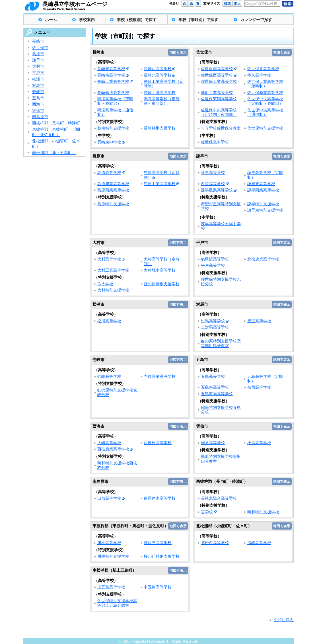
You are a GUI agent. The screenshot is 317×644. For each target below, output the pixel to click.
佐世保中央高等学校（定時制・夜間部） (219, 112)
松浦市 (38, 79)
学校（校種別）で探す (137, 20)
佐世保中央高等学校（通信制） (265, 112)
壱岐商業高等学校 (160, 377)
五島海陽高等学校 (217, 394)
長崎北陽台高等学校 (219, 498)
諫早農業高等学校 (217, 190)
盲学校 (207, 512)
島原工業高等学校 (160, 184)
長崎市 (38, 41)
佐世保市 (40, 48)
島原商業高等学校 (113, 190)
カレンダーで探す (256, 20)
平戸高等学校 (213, 265)
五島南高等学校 (215, 387)
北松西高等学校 (215, 543)
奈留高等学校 (259, 387)
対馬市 (38, 86)
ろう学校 (105, 284)
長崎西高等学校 (158, 69)
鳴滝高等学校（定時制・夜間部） (162, 101)
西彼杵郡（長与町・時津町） (58, 123)
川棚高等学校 (109, 543)
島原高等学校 (109, 173)
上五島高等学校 (111, 587)
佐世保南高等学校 (217, 69)
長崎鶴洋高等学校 (113, 93)
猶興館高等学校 (215, 259)
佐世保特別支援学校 (265, 128)
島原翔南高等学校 (160, 498)
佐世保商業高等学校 (265, 93)
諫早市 (38, 60)
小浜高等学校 (259, 443)
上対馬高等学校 (215, 327)
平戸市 (38, 73)
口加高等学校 (109, 498)
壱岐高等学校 (109, 377)
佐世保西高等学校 (217, 75)
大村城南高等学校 (160, 270)
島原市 (38, 54)
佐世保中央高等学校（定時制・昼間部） (265, 101)
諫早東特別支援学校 (265, 210)
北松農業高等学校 (263, 259)
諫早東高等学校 (261, 184)
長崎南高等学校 (111, 75)
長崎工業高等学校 (113, 82)
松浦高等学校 (109, 321)
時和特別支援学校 (263, 512)
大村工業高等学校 (113, 270)
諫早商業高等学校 (263, 190)
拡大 (237, 4)
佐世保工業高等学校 (219, 82)
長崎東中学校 (109, 142)
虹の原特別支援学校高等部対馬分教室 (221, 343)
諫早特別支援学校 (263, 204)
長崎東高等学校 (111, 69)
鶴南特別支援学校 (113, 128)
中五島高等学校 (158, 587)
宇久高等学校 (259, 75)
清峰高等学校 (259, 543)
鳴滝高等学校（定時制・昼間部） (115, 101)
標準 (227, 4)
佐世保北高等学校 (263, 69)
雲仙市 (38, 111)
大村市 (38, 66)
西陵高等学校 (213, 184)
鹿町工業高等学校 (217, 93)
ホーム (51, 20)
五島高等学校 (213, 377)
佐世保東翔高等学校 (219, 99)
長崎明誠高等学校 (160, 93)
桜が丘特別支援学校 (162, 556)
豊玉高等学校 (259, 321)
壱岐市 (38, 92)
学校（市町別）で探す (198, 20)
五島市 (38, 98)
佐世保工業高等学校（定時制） (265, 84)
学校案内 (87, 20)
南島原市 (40, 117)
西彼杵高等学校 (158, 443)
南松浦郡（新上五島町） (54, 153)
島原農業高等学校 (113, 184)
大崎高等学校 (109, 443)
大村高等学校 (109, 259)
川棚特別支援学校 (113, 556)
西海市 (38, 104)
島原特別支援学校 (113, 204)
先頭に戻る (284, 620)
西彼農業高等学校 (113, 449)
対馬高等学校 (213, 321)
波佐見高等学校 (158, 543)
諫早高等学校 (213, 173)
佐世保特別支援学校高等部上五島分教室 (117, 603)
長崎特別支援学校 (160, 128)
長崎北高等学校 (158, 75)
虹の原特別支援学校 (162, 284)
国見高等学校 (213, 443)
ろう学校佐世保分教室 (221, 128)
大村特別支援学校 (113, 290)
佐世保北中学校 (215, 142)
